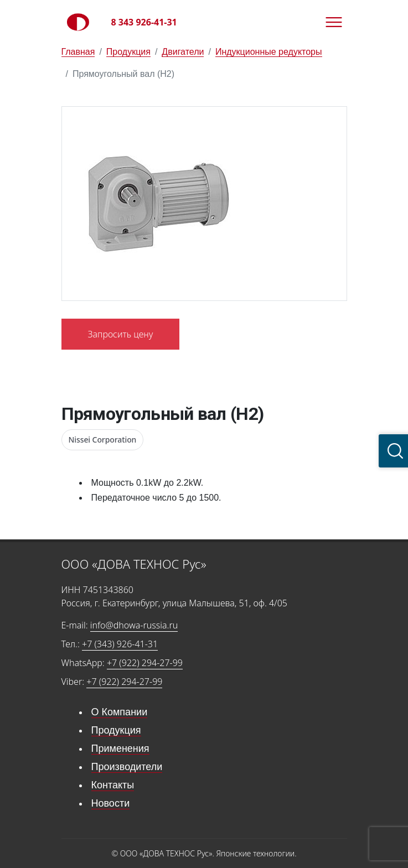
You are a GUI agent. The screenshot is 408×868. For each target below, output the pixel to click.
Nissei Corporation (103, 440)
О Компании (120, 712)
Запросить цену (121, 334)
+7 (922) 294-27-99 (145, 663)
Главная (78, 52)
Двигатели (183, 52)
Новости (111, 803)
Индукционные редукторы (269, 52)
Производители (127, 767)
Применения (120, 749)
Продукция (128, 52)
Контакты (113, 785)
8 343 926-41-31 (144, 22)
